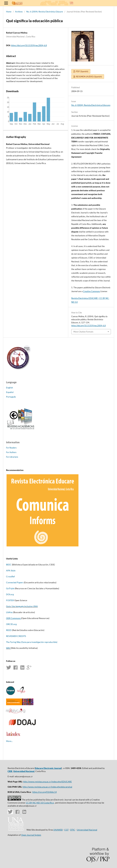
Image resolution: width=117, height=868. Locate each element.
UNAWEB (58, 830)
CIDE (10, 771)
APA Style (11, 570)
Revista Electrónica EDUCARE (85, 298)
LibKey (9, 612)
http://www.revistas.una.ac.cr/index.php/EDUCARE (47, 782)
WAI (8, 648)
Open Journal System (31, 835)
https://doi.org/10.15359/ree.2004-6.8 (29, 45)
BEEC (9, 565)
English (10, 388)
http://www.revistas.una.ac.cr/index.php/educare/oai (47, 787)
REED (9, 630)
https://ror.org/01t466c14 (44, 792)
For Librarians (12, 457)
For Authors (11, 452)
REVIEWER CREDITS (16, 636)
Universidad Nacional (24, 771)
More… (9, 741)
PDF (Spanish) (82, 71)
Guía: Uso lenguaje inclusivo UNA (22, 606)
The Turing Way (13, 642)
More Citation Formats (83, 332)
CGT (66, 830)
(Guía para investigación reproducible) (39, 642)
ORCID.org (11, 624)
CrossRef (10, 576)
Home (9, 12)
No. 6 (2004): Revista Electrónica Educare (45, 12)
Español (10, 392)
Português (11, 397)
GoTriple (10, 588)
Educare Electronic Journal (48, 768)
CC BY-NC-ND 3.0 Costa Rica (40, 803)
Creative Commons (91, 291)
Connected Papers (15, 582)
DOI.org (10, 594)
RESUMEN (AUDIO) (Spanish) (89, 77)
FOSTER (10, 600)
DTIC (73, 830)
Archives (19, 12)
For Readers (11, 448)
